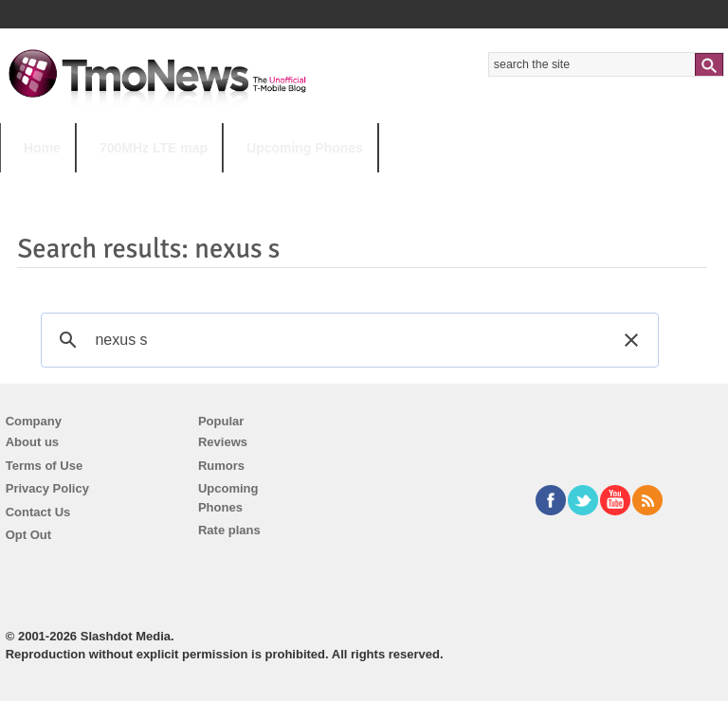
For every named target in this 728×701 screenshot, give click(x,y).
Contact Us (38, 512)
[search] (347, 340)
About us (32, 442)
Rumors (221, 466)
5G (132, 185)
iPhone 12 (220, 185)
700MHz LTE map (154, 148)
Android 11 (331, 185)
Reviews (223, 442)
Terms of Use (44, 466)
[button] (631, 340)
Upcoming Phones (305, 148)
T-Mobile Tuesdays (467, 185)
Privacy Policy (47, 488)
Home (42, 148)
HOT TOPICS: (48, 185)
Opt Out (28, 535)
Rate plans (229, 530)
